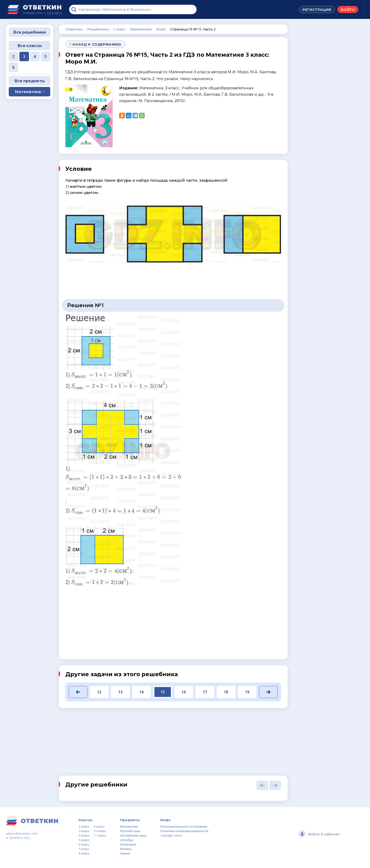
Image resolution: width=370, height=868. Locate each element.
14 (141, 692)
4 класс (84, 836)
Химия (125, 853)
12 (99, 692)
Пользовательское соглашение (184, 827)
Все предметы (29, 81)
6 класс (84, 844)
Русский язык (130, 831)
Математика (129, 827)
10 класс (100, 831)
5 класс (84, 840)
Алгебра (127, 840)
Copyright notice (171, 836)
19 (247, 692)
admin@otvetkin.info (22, 834)
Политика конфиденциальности (184, 831)
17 (205, 692)
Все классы (29, 46)
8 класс (84, 853)
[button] (78, 692)
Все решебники (29, 32)
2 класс (84, 827)
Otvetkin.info (20, 838)
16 (184, 692)
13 (120, 692)
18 (226, 692)
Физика (126, 849)
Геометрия (128, 844)
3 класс (84, 831)
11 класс (100, 836)
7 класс (84, 849)
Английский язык (133, 836)
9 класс (99, 827)
